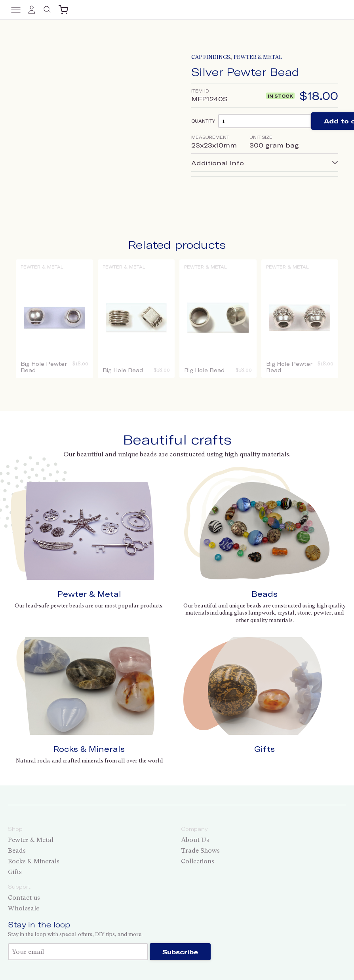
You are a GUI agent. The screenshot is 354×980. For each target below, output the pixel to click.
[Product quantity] (265, 121)
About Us (195, 840)
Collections (198, 861)
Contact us (24, 898)
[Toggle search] (48, 10)
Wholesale (24, 908)
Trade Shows (200, 850)
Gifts (265, 749)
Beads (265, 594)
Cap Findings (211, 57)
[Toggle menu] (16, 10)
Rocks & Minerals (89, 749)
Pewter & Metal (258, 57)
